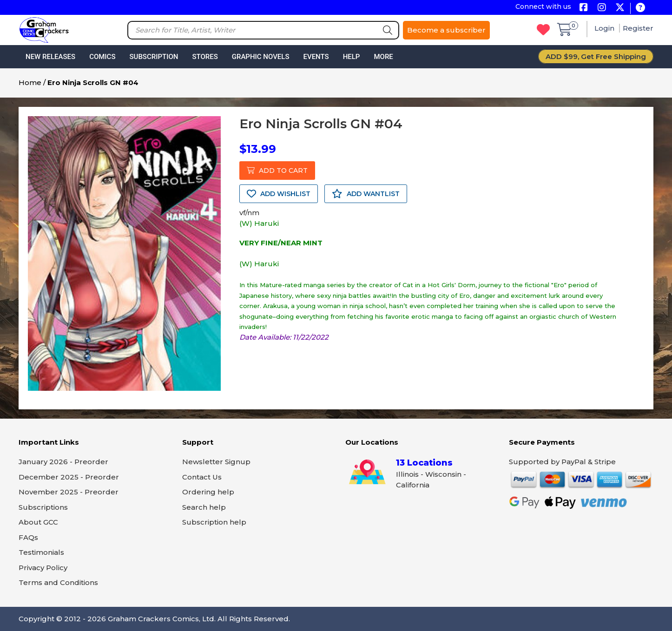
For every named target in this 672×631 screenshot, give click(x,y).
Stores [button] (205, 57)
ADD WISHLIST (279, 194)
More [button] (383, 57)
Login (605, 28)
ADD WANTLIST (366, 194)
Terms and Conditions (58, 582)
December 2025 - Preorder (69, 477)
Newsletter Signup (216, 462)
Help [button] (352, 57)
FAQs (28, 537)
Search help (204, 507)
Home (30, 82)
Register (638, 28)
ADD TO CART (277, 171)
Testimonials (41, 552)
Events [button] (316, 57)
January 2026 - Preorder (63, 462)
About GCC (38, 522)
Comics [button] (102, 57)
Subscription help (214, 522)
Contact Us (202, 477)
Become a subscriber (446, 30)
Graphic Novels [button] (261, 57)
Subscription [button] (154, 57)
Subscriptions (43, 507)
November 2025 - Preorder (69, 492)
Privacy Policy (43, 568)
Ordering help (208, 492)
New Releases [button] (50, 57)
